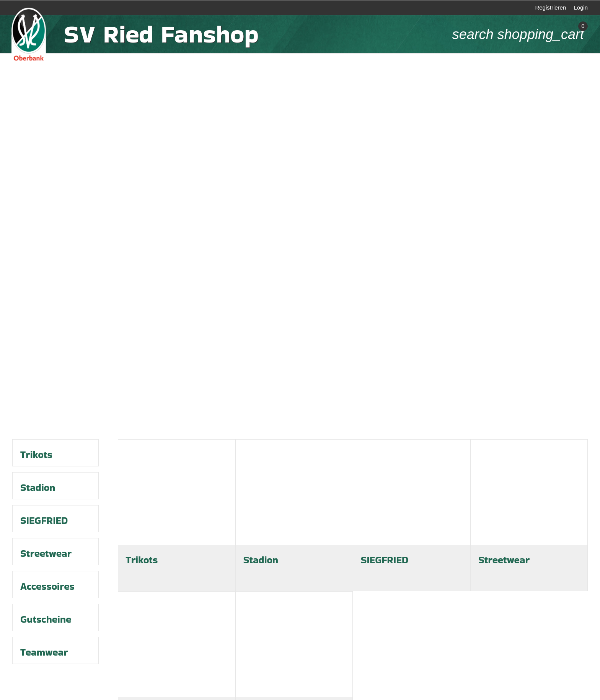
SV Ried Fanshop (161, 34)
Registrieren (550, 7)
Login (581, 7)
